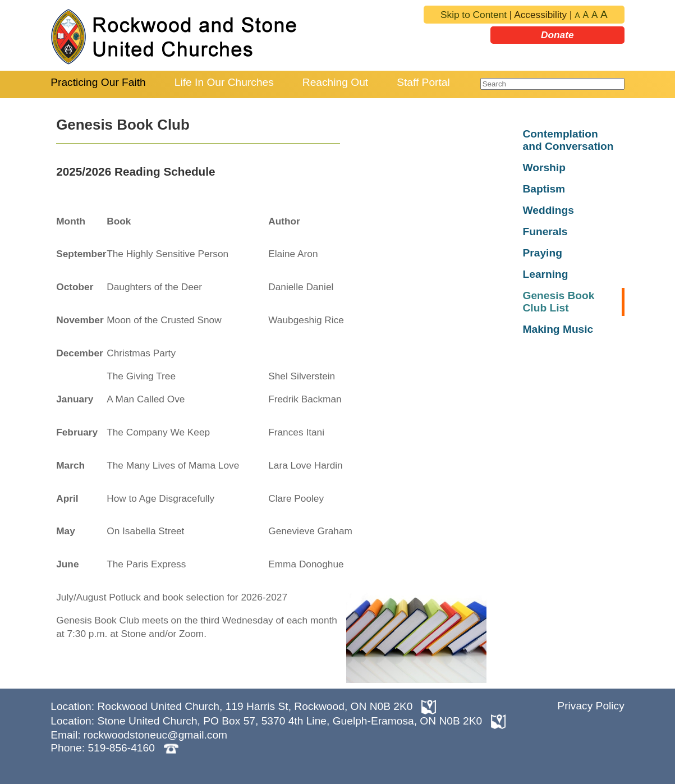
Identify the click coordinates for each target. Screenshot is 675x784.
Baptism (544, 189)
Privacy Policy (591, 706)
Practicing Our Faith (98, 82)
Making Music (558, 329)
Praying (542, 253)
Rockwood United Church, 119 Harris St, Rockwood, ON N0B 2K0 (256, 706)
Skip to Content (474, 15)
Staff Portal (423, 82)
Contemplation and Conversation (568, 140)
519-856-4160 (121, 748)
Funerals (545, 231)
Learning (545, 274)
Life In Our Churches (224, 82)
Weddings (548, 210)
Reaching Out (335, 82)
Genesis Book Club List (558, 302)
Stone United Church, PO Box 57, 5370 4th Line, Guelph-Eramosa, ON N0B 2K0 (290, 721)
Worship (544, 168)
